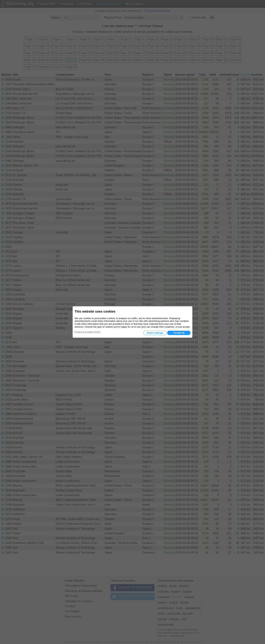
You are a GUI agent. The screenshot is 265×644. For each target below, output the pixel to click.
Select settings (155, 333)
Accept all (179, 333)
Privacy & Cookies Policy (88, 332)
